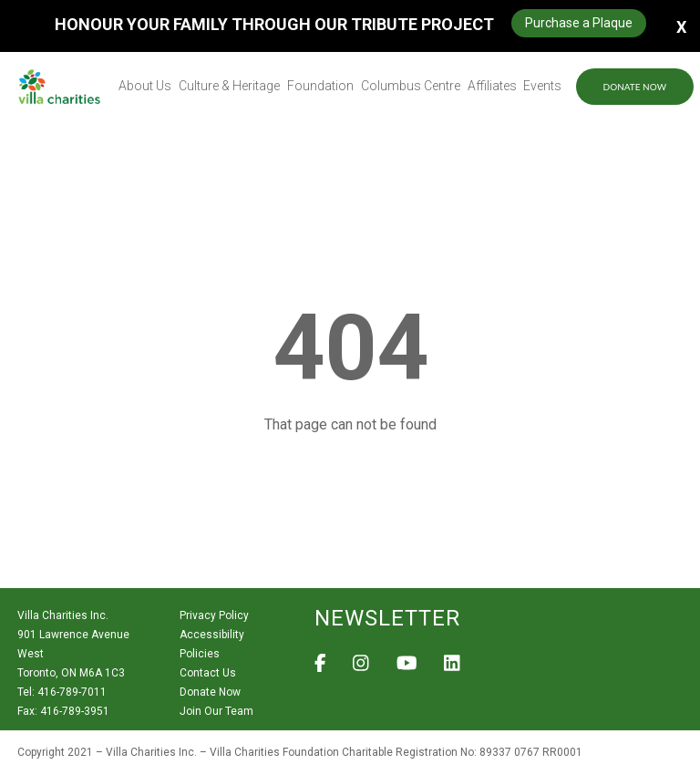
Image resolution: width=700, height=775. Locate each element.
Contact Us (208, 673)
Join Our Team (216, 711)
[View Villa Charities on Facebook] (320, 668)
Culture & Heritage (229, 86)
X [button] (681, 26)
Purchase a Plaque (579, 23)
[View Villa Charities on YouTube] (407, 668)
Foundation (320, 86)
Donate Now (635, 87)
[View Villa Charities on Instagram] (361, 668)
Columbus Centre (411, 86)
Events (542, 86)
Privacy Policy (214, 615)
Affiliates (492, 86)
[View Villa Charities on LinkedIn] (452, 668)
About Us (145, 86)
